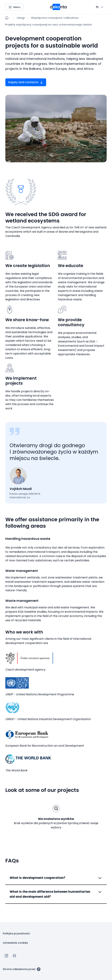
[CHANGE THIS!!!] (100, 7)
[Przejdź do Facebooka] (14, 956)
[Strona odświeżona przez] (22, 969)
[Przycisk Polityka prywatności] (16, 933)
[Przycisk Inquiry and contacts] (26, 82)
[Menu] (14, 7)
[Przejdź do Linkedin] (6, 956)
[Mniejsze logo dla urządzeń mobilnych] (58, 9)
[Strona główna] (7, 18)
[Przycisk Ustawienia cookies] (15, 943)
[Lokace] (21, 18)
